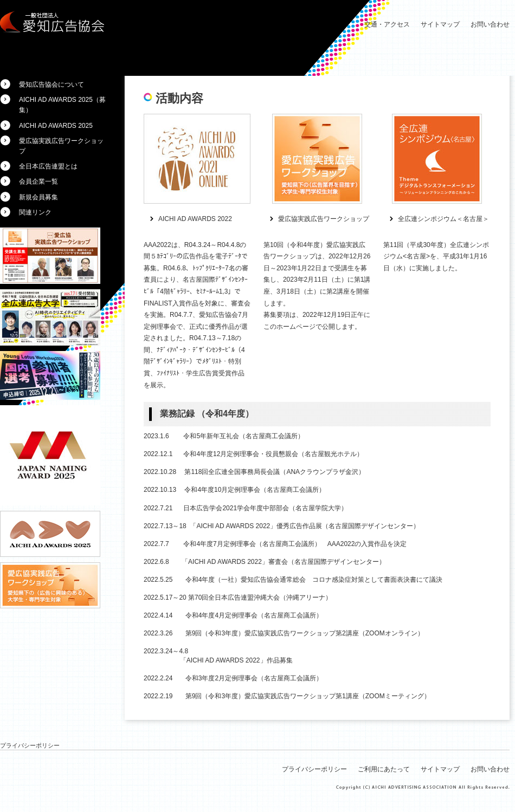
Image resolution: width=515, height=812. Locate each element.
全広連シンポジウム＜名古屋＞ (443, 219)
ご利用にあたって (384, 769)
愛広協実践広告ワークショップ (324, 219)
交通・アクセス (387, 24)
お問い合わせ (490, 24)
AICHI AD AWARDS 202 (193, 219)
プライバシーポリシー (30, 745)
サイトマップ (440, 24)
